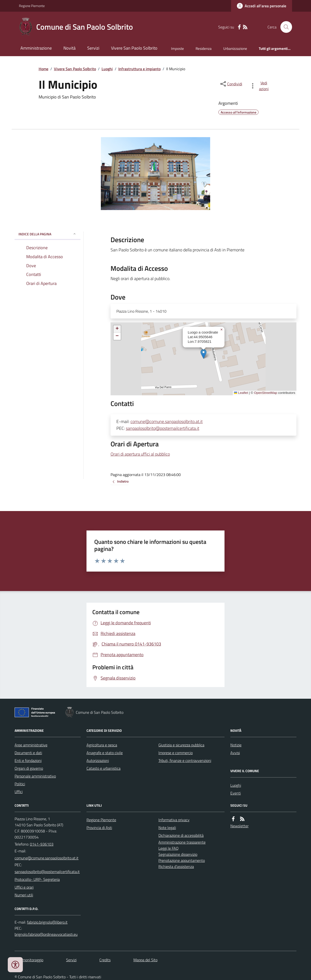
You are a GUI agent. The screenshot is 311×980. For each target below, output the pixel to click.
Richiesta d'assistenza (176, 866)
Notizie (236, 745)
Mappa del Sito (145, 960)
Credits (105, 960)
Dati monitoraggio (29, 960)
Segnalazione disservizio (178, 854)
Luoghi (107, 69)
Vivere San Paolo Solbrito (134, 48)
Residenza (204, 49)
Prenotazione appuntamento (182, 860)
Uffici (19, 792)
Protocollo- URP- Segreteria (37, 879)
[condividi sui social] (231, 84)
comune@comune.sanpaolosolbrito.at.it (167, 421)
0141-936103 (42, 844)
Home (43, 69)
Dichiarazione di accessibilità (181, 835)
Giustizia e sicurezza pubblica (181, 745)
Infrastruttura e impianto (139, 69)
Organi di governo (29, 768)
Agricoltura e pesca (102, 745)
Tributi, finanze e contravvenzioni (185, 760)
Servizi (93, 48)
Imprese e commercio (176, 753)
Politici (20, 784)
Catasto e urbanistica (104, 768)
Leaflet (241, 393)
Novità (69, 48)
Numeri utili (24, 895)
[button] (203, 354)
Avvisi (235, 753)
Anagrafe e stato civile (105, 753)
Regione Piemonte (32, 6)
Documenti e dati (28, 753)
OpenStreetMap (265, 393)
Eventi (236, 793)
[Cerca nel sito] (284, 27)
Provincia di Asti (99, 828)
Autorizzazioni (98, 760)
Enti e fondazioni (28, 760)
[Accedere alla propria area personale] (262, 6)
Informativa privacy (174, 820)
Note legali (167, 828)
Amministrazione (36, 48)
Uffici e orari (24, 887)
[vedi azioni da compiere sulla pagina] (260, 86)
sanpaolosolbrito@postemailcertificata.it (163, 428)
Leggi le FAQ (168, 848)
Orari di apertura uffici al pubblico (140, 454)
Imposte (177, 49)
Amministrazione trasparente (182, 842)
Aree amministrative (31, 745)
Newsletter (239, 826)
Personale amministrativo (35, 776)
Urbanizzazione (235, 49)
